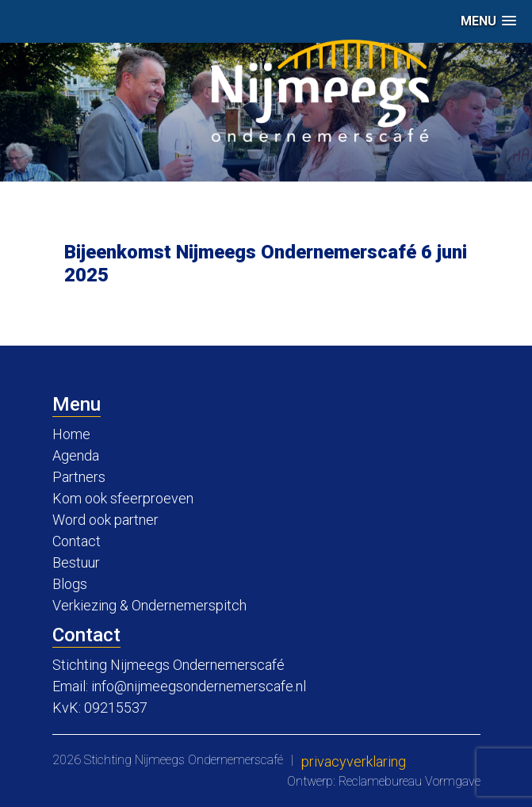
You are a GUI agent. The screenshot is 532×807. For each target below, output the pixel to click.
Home (71, 434)
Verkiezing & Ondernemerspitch (149, 605)
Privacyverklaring (354, 761)
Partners (79, 477)
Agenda (76, 455)
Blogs (70, 584)
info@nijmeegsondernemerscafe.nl (199, 686)
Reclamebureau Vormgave (410, 781)
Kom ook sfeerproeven (123, 498)
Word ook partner (105, 520)
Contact (77, 541)
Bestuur (76, 562)
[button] (488, 21)
